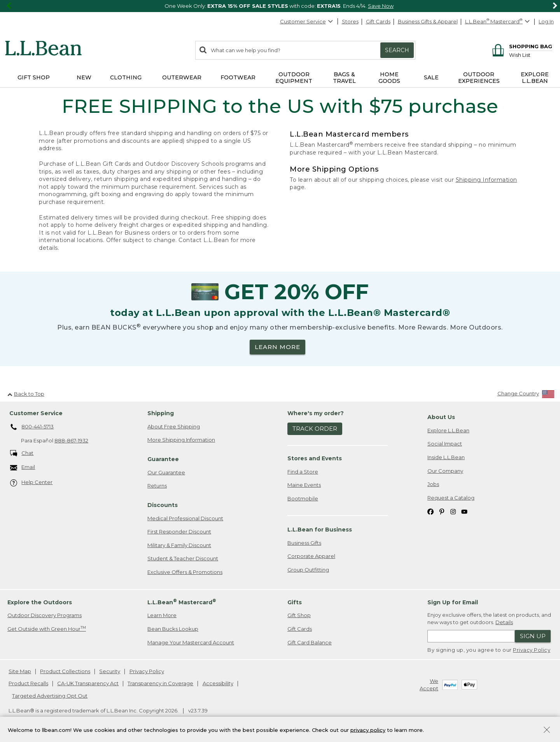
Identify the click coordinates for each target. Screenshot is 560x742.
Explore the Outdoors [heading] (40, 602)
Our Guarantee (166, 472)
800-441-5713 (32, 427)
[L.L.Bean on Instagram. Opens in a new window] (453, 511)
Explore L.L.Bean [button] (535, 78)
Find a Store (303, 472)
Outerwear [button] (182, 77)
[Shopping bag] (521, 46)
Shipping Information (486, 180)
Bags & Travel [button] (344, 78)
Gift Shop (299, 615)
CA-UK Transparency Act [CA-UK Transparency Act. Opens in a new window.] (88, 683)
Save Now (381, 6)
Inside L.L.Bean (446, 457)
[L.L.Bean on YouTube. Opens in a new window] (464, 511)
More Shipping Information (181, 440)
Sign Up (533, 636)
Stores (350, 21)
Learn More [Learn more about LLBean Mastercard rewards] (162, 615)
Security (110, 671)
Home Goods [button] (389, 78)
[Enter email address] (471, 636)
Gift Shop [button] (34, 77)
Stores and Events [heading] (315, 458)
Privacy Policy (532, 650)
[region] (280, 6)
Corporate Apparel (311, 556)
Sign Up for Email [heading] (453, 602)
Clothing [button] (126, 77)
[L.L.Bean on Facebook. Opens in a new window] (430, 511)
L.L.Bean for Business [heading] (320, 530)
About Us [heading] (441, 417)
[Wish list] (531, 55)
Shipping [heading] (161, 413)
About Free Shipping (174, 426)
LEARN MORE (277, 347)
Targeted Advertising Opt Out (50, 696)
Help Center (31, 483)
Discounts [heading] (163, 505)
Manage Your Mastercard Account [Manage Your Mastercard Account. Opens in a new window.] (191, 642)
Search (397, 50)
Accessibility (218, 683)
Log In (546, 21)
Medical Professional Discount (185, 518)
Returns (157, 486)
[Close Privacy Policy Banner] (547, 731)
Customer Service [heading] (36, 413)
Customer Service (307, 21)
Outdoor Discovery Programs (45, 615)
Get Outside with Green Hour (47, 629)
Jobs (433, 484)
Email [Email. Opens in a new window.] (23, 467)
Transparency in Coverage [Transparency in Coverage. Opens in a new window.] (160, 683)
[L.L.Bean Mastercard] (498, 22)
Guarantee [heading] (163, 459)
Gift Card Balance (310, 642)
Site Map (20, 671)
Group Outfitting (308, 570)
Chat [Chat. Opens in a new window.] (22, 453)
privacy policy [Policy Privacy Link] (368, 730)
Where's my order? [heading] (316, 413)
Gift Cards (378, 21)
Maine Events (304, 485)
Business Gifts (304, 543)
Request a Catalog (451, 498)
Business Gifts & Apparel (428, 21)
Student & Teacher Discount (183, 558)
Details (504, 622)
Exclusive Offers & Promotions (185, 572)
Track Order (315, 429)
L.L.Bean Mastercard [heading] (182, 602)
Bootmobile (303, 498)
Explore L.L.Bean (448, 430)
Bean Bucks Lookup (173, 629)
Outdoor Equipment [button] (294, 78)
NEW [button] (84, 77)
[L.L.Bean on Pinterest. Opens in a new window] (442, 511)
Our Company (445, 471)
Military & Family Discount (179, 545)
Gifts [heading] (295, 602)
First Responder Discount (179, 532)
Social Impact (445, 444)
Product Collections (65, 671)
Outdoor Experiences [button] (479, 78)
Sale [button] (431, 77)
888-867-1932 (71, 440)
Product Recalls (28, 683)
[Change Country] (526, 395)
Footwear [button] (238, 77)
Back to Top (26, 394)
